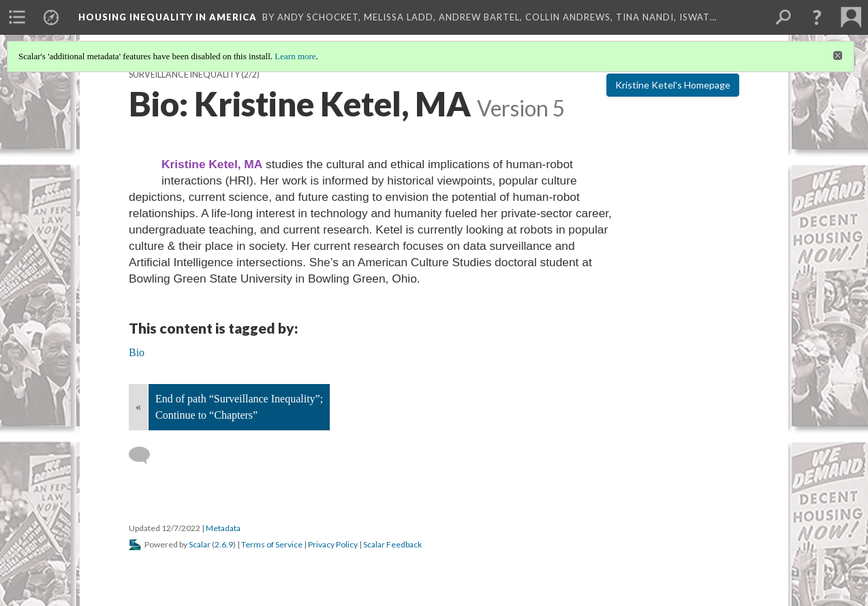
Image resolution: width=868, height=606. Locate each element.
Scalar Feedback (392, 544)
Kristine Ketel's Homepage (673, 85)
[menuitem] (17, 17)
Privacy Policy (333, 544)
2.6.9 (224, 544)
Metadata (223, 528)
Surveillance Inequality (184, 75)
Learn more (295, 56)
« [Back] (138, 407)
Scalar (200, 544)
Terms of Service (272, 544)
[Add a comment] (145, 456)
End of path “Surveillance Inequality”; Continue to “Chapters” (239, 407)
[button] (817, 17)
